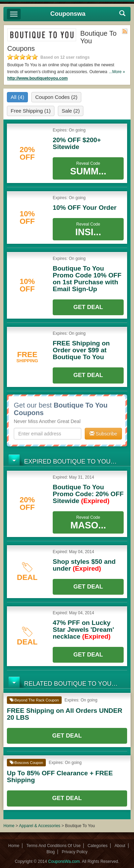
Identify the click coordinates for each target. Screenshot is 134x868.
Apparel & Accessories (40, 826)
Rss (125, 31)
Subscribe (103, 434)
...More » (117, 72)
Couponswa (68, 14)
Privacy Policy (75, 852)
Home (9, 826)
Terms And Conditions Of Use (53, 846)
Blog (51, 852)
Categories (97, 846)
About (120, 846)
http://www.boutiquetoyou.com (38, 78)
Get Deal (88, 307)
